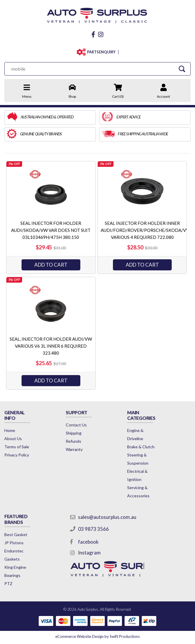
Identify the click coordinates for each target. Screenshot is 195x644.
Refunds (73, 441)
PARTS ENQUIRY (101, 52)
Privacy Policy (17, 455)
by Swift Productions (97, 636)
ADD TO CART (51, 265)
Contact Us (76, 425)
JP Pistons (14, 543)
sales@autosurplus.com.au (107, 517)
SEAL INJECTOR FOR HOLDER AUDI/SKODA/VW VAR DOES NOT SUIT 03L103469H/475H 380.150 (51, 230)
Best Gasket (16, 534)
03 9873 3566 (93, 529)
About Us (13, 439)
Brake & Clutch (141, 447)
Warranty (74, 449)
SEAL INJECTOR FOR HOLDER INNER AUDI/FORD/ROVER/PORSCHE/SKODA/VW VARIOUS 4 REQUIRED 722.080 (146, 230)
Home (10, 430)
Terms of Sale (17, 447)
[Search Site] (182, 69)
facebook (88, 542)
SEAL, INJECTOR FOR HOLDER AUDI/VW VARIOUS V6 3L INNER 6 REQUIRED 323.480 (51, 346)
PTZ (8, 583)
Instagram (89, 553)
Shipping (74, 433)
